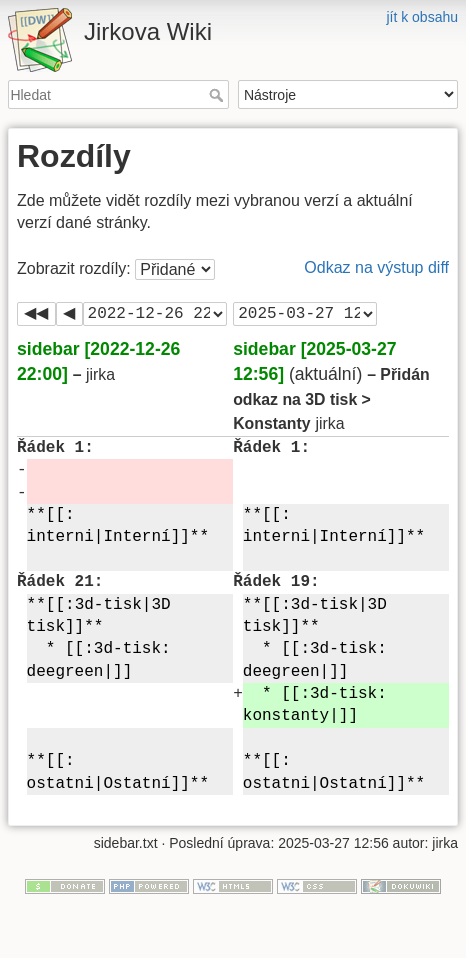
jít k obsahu (422, 17)
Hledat (218, 95)
